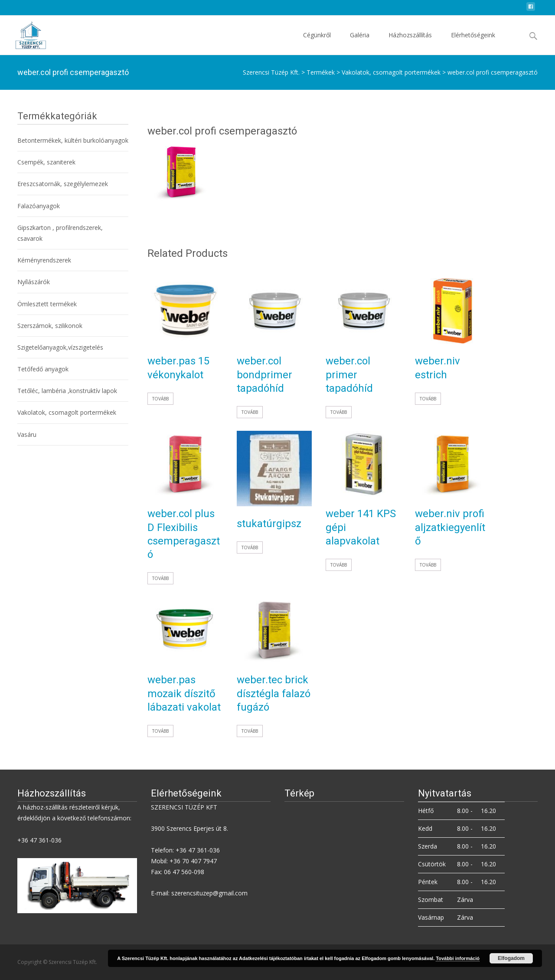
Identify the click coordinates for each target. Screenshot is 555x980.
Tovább (160, 399)
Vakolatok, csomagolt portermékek (67, 412)
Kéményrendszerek (44, 260)
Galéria (360, 43)
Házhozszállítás (410, 43)
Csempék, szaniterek (46, 162)
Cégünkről (317, 43)
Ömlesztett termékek (47, 304)
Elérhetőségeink (473, 43)
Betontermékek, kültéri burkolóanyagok (73, 140)
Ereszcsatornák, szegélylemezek (63, 184)
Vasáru (27, 434)
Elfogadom (511, 958)
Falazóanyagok (39, 206)
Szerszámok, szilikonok (50, 326)
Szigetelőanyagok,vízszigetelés (60, 347)
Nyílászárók (34, 282)
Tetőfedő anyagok (43, 369)
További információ (458, 958)
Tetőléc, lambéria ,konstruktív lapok (67, 391)
